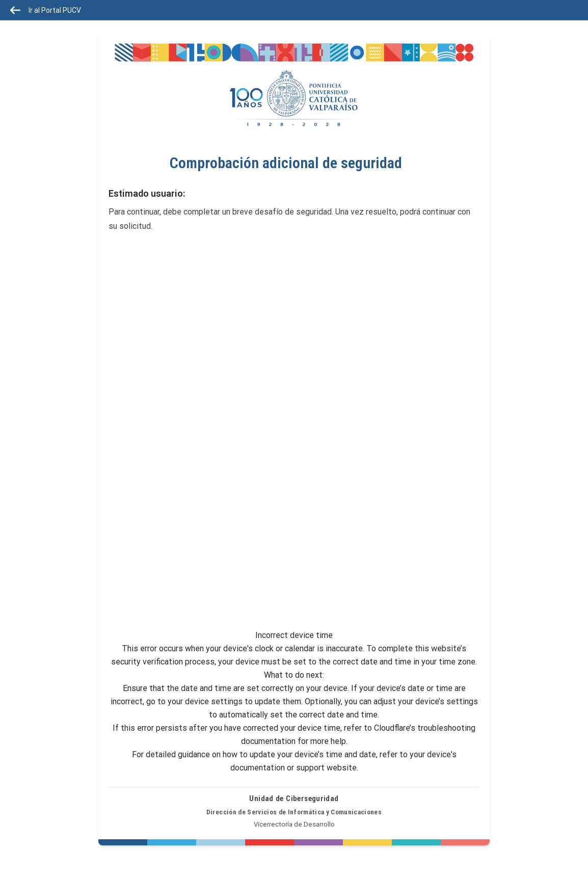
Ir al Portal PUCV (46, 10)
